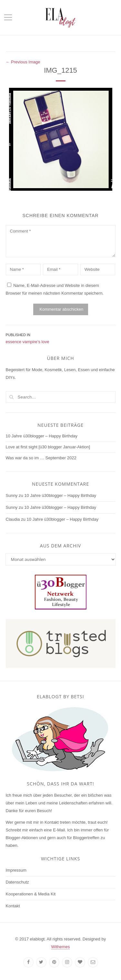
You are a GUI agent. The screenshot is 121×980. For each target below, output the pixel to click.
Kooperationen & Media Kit (31, 894)
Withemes (61, 947)
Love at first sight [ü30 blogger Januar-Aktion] (48, 447)
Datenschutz (17, 882)
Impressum (16, 870)
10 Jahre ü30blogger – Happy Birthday (42, 436)
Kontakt (13, 906)
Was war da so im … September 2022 (41, 458)
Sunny (12, 495)
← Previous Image (23, 62)
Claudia (13, 519)
